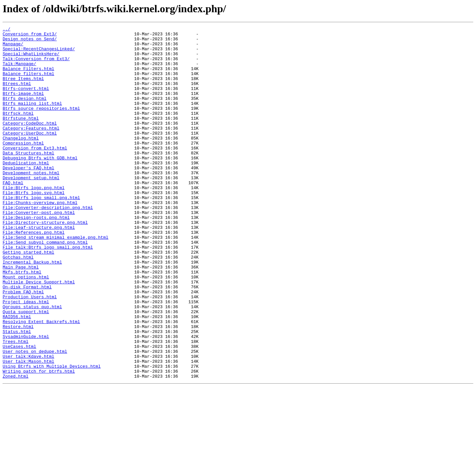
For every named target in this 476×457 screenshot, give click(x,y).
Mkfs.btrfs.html (22, 321)
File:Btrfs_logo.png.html (34, 220)
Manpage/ (13, 48)
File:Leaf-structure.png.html (39, 268)
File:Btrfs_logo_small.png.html (41, 232)
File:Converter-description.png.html (48, 244)
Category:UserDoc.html (30, 155)
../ (6, 30)
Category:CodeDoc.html (30, 143)
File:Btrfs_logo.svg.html (34, 226)
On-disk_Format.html (27, 339)
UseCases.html (19, 411)
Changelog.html (21, 161)
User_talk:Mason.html (28, 429)
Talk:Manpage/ (19, 71)
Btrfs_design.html (25, 113)
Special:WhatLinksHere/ (31, 60)
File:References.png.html (34, 274)
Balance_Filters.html (28, 77)
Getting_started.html (28, 298)
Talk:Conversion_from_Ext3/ (36, 65)
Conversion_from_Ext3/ (30, 36)
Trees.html (16, 405)
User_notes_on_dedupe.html (35, 417)
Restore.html (18, 387)
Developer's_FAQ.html (28, 196)
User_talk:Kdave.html (28, 423)
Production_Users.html (30, 351)
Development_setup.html (31, 208)
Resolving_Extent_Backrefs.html (41, 381)
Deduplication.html (26, 190)
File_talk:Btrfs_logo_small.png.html (48, 292)
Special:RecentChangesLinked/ (39, 54)
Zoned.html (16, 446)
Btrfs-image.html (23, 107)
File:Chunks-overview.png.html (40, 238)
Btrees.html (17, 95)
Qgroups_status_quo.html (32, 363)
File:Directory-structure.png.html (45, 262)
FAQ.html (13, 214)
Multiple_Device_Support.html (39, 333)
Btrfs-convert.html (26, 101)
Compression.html (23, 167)
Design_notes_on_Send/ (30, 42)
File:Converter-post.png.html (39, 250)
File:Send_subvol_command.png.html (45, 286)
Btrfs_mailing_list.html (32, 119)
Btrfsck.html (18, 131)
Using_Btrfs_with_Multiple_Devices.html (52, 435)
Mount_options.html (26, 327)
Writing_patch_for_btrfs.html (39, 440)
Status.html (17, 393)
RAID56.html (17, 375)
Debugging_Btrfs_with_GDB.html (40, 185)
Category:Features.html (31, 149)
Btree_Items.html (23, 89)
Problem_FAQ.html (23, 345)
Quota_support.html (26, 369)
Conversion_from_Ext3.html (35, 173)
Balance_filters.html (28, 83)
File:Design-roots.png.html (36, 256)
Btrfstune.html (21, 137)
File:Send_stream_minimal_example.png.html (56, 280)
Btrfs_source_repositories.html (41, 125)
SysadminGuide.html (26, 399)
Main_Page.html (21, 315)
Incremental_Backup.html (32, 310)
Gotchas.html (18, 304)
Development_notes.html (31, 202)
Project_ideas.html (26, 357)
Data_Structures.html (28, 179)
